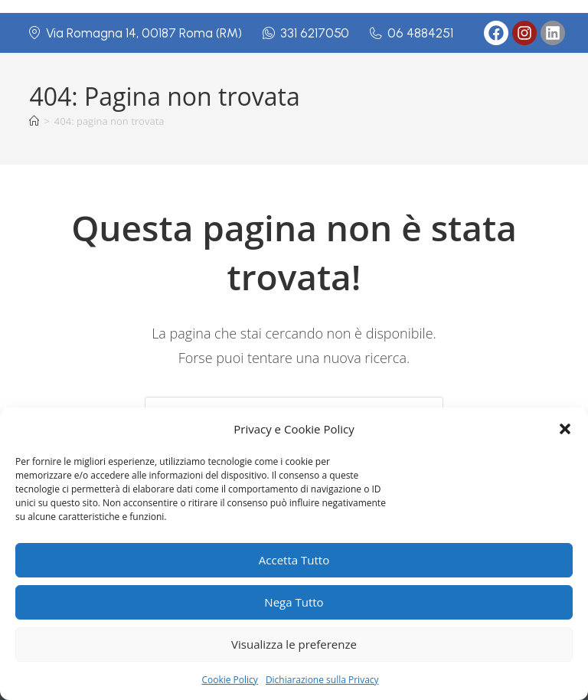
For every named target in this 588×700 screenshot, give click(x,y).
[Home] (34, 121)
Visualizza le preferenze (294, 644)
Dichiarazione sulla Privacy (322, 680)
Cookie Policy (229, 680)
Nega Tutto (294, 602)
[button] (565, 429)
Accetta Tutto (294, 560)
